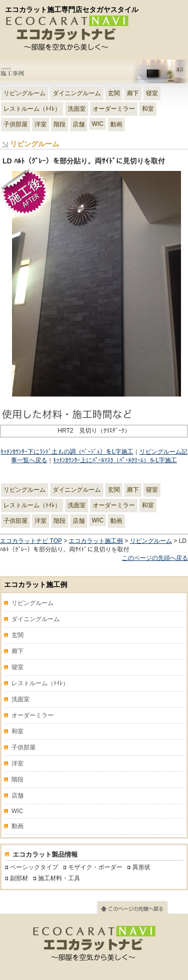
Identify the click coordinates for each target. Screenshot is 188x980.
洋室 (41, 124)
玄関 (114, 93)
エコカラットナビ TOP (31, 541)
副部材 (19, 878)
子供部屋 (16, 124)
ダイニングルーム (77, 93)
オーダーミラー (114, 109)
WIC (98, 124)
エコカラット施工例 (96, 541)
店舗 (79, 124)
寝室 (152, 93)
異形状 (141, 867)
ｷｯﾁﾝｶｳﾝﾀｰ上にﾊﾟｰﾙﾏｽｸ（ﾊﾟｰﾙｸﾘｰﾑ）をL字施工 (115, 460)
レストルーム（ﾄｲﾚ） (32, 109)
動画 (116, 124)
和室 (148, 109)
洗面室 (77, 109)
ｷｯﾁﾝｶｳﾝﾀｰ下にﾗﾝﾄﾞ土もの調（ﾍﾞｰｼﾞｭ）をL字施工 (67, 452)
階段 (60, 124)
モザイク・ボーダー (95, 867)
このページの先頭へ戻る (155, 558)
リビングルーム (25, 93)
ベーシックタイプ (34, 867)
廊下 (133, 93)
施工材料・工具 (59, 878)
